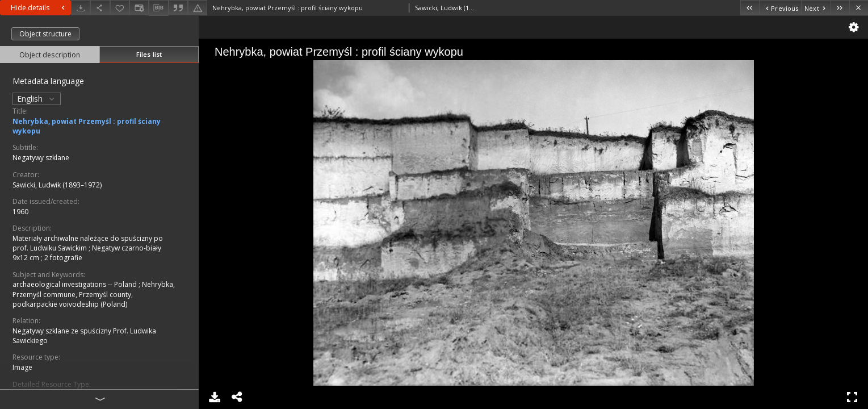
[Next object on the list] (816, 8)
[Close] (859, 8)
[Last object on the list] (840, 8)
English (37, 99)
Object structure (45, 34)
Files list (149, 54)
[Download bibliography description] (158, 8)
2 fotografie (63, 258)
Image (22, 367)
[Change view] (139, 8)
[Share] (100, 8)
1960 (20, 212)
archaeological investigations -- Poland (76, 284)
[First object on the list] (750, 8)
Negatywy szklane (41, 158)
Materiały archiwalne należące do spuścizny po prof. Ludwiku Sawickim (88, 243)
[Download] (81, 8)
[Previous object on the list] (780, 8)
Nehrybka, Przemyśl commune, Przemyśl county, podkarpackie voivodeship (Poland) (94, 294)
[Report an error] (198, 8)
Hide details (39, 8)
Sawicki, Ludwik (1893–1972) (57, 185)
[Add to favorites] (120, 8)
